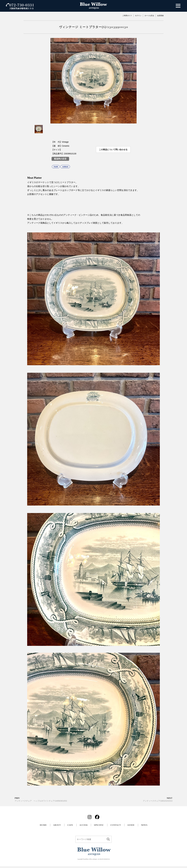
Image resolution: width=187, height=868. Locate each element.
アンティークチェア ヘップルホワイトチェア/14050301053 (41, 799)
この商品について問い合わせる (113, 150)
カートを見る (149, 16)
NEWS (144, 825)
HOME (43, 825)
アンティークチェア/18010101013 (158, 799)
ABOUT (57, 825)
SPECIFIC (99, 825)
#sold (56, 167)
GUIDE (131, 825)
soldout (65, 167)
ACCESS (83, 825)
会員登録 (160, 16)
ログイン (138, 16)
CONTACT (116, 825)
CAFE (70, 825)
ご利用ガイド (127, 16)
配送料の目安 (60, 159)
